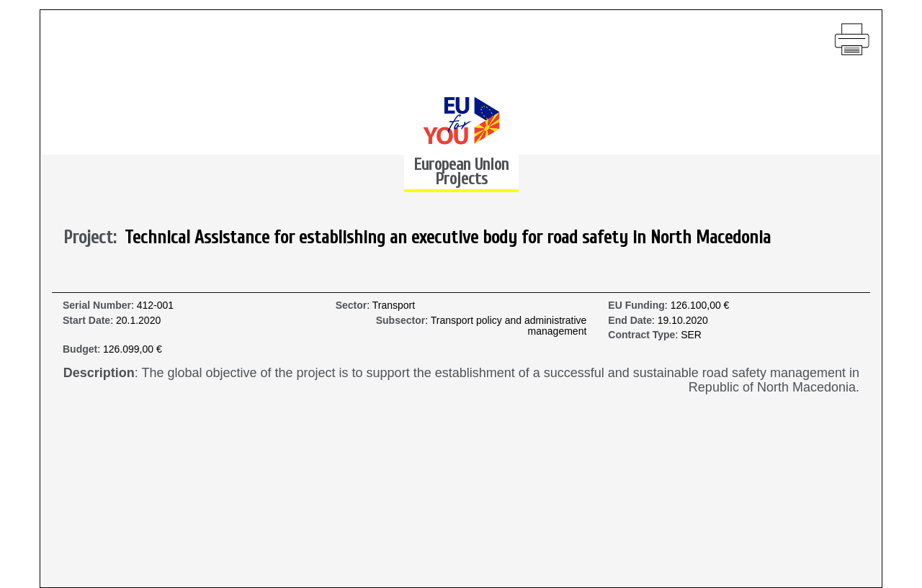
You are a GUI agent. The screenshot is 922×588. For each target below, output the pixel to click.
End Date (630, 321)
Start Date (86, 321)
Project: (94, 238)
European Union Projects (461, 172)
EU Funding (636, 306)
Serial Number (97, 306)
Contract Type (641, 335)
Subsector (400, 321)
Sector (352, 306)
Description (99, 373)
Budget (80, 349)
